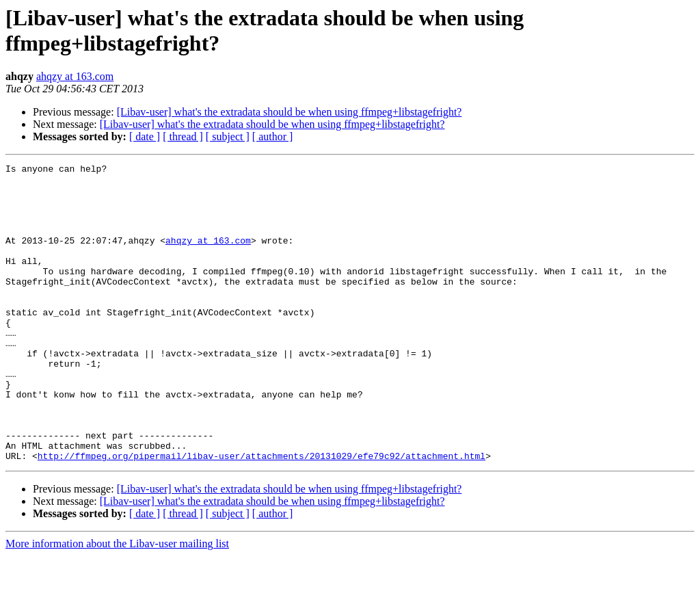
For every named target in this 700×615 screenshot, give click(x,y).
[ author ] (273, 136)
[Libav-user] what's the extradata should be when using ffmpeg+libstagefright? (290, 112)
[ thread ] (183, 136)
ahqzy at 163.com (75, 76)
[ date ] (145, 136)
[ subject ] (228, 136)
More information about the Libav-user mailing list (117, 603)
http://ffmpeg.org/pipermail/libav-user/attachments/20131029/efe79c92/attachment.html (261, 515)
